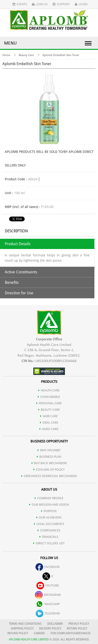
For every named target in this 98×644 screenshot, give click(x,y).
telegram (48, 613)
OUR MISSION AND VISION (49, 505)
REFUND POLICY (18, 633)
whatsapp (48, 604)
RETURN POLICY (77, 628)
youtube (48, 585)
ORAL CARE (49, 423)
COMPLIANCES (49, 530)
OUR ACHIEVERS (49, 517)
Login (81, 4)
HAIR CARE (49, 416)
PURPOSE (49, 511)
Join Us (40, 4)
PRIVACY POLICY (79, 624)
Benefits (12, 283)
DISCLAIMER (55, 624)
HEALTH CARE (49, 390)
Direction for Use (19, 293)
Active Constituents (21, 272)
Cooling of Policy (49, 470)
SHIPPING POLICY (23, 628)
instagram (48, 595)
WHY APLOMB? (49, 450)
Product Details (18, 244)
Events (20, 4)
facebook (48, 567)
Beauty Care (26, 55)
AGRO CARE (49, 429)
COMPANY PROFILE (49, 498)
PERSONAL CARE (49, 403)
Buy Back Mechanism (49, 463)
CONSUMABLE (49, 397)
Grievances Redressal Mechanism (49, 476)
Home (6, 55)
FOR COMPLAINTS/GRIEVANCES (71, 633)
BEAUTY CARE (49, 410)
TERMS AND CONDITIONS (25, 624)
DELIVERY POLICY (50, 628)
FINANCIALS (49, 537)
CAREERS (39, 633)
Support (61, 4)
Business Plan (49, 457)
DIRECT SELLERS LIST (49, 543)
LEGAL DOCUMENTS (49, 524)
